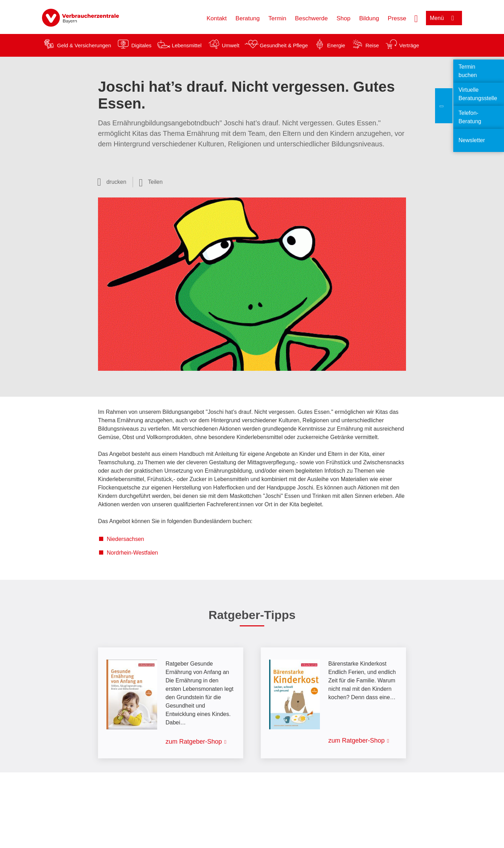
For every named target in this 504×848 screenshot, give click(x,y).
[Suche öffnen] (416, 18)
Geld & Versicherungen (84, 45)
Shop (343, 18)
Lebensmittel (187, 45)
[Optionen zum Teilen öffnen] (151, 182)
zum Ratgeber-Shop (194, 742)
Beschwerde (311, 18)
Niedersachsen (125, 539)
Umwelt (231, 45)
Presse (397, 18)
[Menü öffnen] (444, 18)
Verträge (409, 45)
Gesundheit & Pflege (284, 45)
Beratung (248, 18)
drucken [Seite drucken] (116, 182)
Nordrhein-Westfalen (132, 553)
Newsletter (472, 140)
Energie (336, 45)
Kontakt (217, 18)
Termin (277, 18)
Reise (372, 45)
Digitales (141, 45)
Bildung (369, 18)
